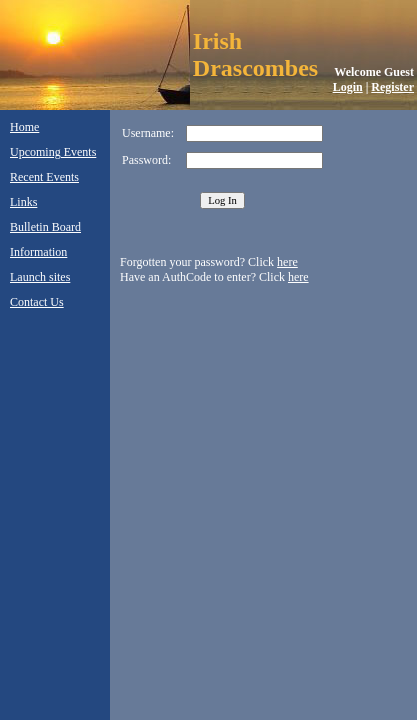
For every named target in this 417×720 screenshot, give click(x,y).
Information (38, 252)
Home (24, 127)
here (287, 262)
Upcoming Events (53, 152)
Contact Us (37, 302)
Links (23, 202)
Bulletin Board (45, 227)
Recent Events (44, 177)
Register (392, 87)
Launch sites (40, 277)
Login (348, 87)
